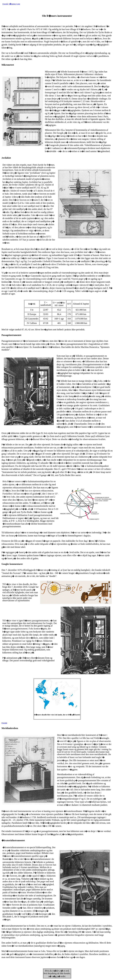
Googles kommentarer (12, 564)
